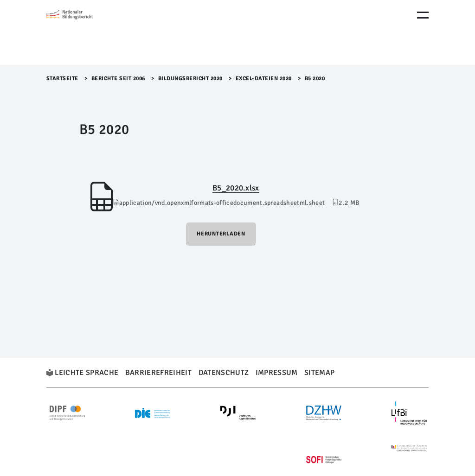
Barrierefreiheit (158, 373)
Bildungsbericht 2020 (190, 79)
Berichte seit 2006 (118, 79)
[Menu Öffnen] (423, 15)
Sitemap (319, 373)
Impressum (277, 373)
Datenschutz (224, 373)
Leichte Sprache (87, 373)
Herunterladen (221, 234)
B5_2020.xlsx (236, 188)
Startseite (62, 79)
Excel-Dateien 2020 (264, 79)
